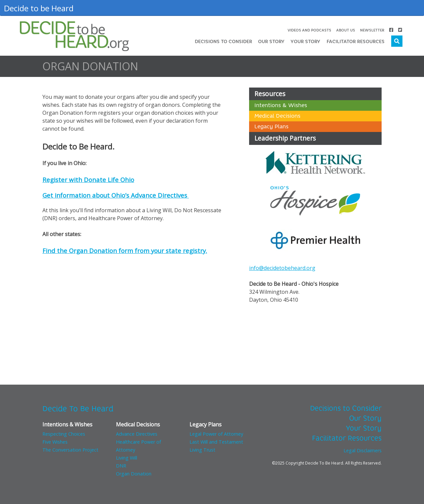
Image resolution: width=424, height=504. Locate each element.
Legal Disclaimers (363, 450)
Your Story (305, 41)
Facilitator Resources (356, 41)
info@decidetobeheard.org (282, 268)
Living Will (127, 458)
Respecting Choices (64, 434)
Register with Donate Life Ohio (88, 180)
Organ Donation (134, 474)
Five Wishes (55, 442)
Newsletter (372, 30)
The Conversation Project (70, 450)
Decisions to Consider (223, 41)
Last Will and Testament (216, 442)
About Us (346, 30)
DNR (121, 466)
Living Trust (202, 450)
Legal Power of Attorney (216, 434)
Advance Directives (137, 434)
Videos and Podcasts (309, 30)
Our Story (271, 41)
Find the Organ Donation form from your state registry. (125, 251)
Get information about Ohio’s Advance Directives (116, 195)
